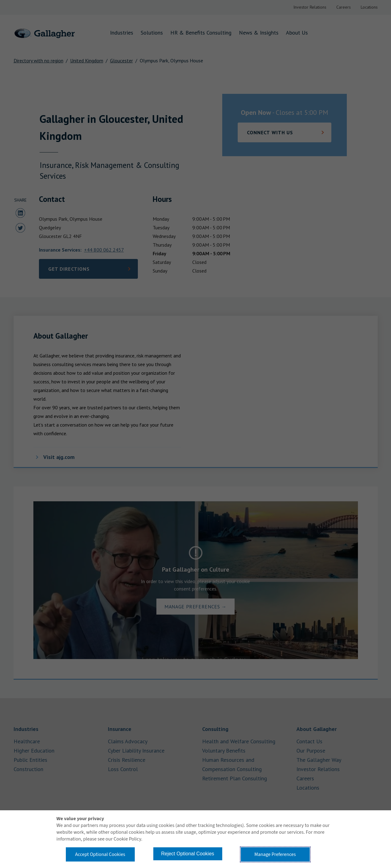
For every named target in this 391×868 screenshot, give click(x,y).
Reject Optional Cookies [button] (188, 854)
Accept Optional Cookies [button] (100, 854)
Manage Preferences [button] (275, 854)
